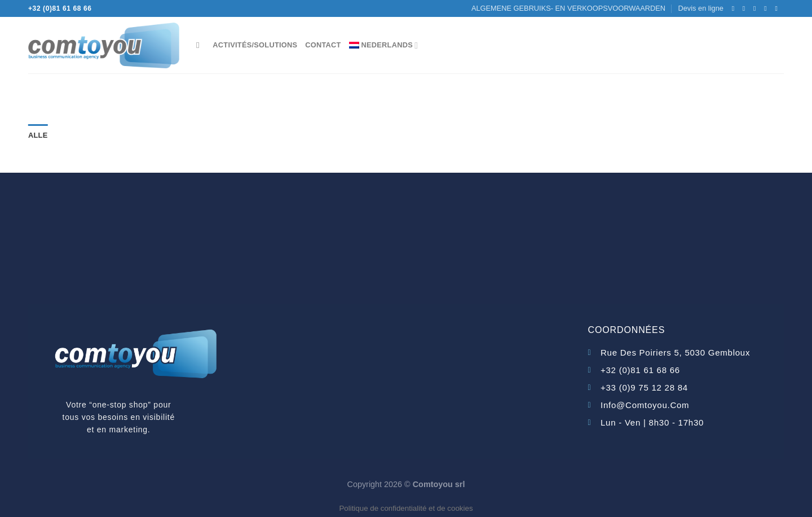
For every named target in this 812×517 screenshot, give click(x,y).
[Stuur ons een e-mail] (757, 8)
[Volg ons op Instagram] (746, 8)
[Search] (200, 45)
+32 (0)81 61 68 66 (60, 8)
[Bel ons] (767, 8)
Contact (323, 45)
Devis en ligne (700, 8)
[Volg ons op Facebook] (735, 8)
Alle (38, 135)
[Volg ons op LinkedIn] (778, 8)
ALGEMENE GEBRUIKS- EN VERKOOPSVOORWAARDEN (568, 8)
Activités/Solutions (255, 45)
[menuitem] (384, 45)
